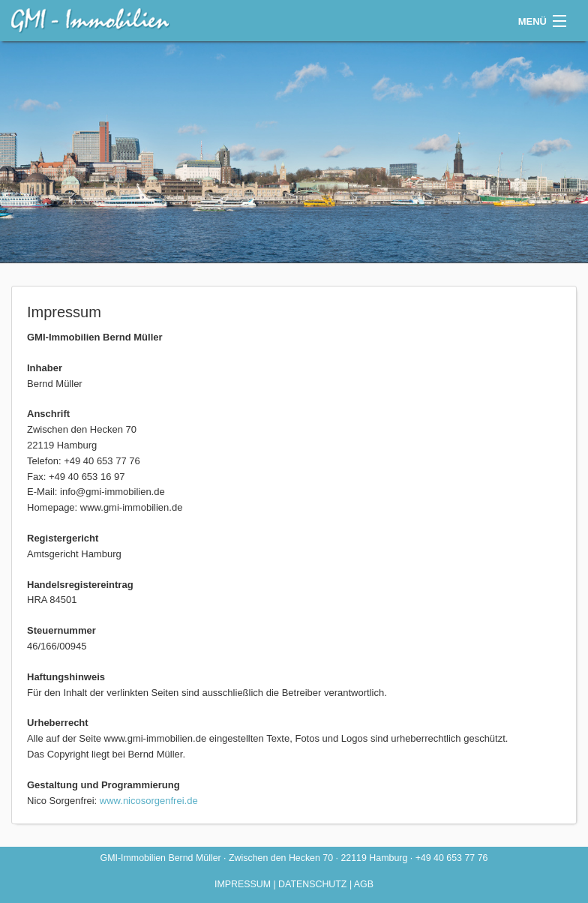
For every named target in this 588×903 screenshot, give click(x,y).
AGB (364, 884)
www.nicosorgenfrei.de (149, 801)
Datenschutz (312, 884)
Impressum (243, 884)
